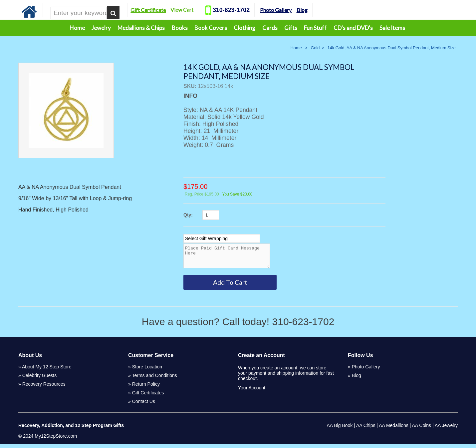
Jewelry (101, 28)
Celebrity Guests (39, 379)
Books (180, 28)
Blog (302, 10)
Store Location (147, 371)
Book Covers (211, 28)
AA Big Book (340, 429)
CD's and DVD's (353, 28)
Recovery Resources (44, 388)
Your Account (252, 392)
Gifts (291, 28)
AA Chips (366, 429)
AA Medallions (394, 429)
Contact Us (144, 405)
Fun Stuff (315, 28)
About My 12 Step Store (47, 371)
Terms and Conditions (154, 379)
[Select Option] (222, 238)
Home (77, 28)
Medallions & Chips (141, 28)
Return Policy (146, 388)
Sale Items (392, 28)
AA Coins (422, 429)
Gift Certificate (148, 10)
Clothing (244, 28)
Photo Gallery (276, 10)
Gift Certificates (148, 397)
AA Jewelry (446, 429)
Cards (270, 28)
